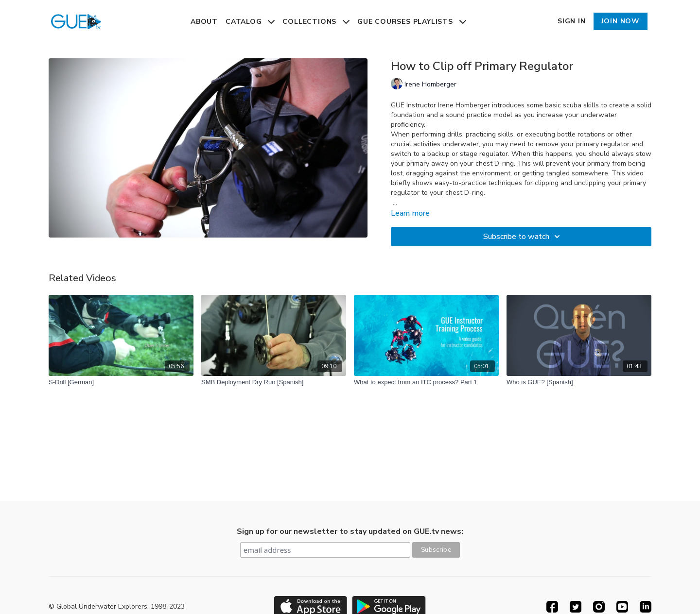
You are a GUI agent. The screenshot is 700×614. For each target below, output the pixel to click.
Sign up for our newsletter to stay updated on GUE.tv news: (350, 531)
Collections (316, 22)
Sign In (572, 21)
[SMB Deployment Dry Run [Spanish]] (274, 382)
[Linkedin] (646, 607)
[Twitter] (576, 607)
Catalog (250, 22)
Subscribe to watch (523, 237)
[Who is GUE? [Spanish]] (579, 382)
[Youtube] (622, 607)
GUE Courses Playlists (412, 22)
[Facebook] (552, 607)
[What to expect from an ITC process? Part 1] (426, 382)
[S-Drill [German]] (121, 382)
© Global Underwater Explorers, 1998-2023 (117, 607)
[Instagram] (599, 607)
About (204, 22)
